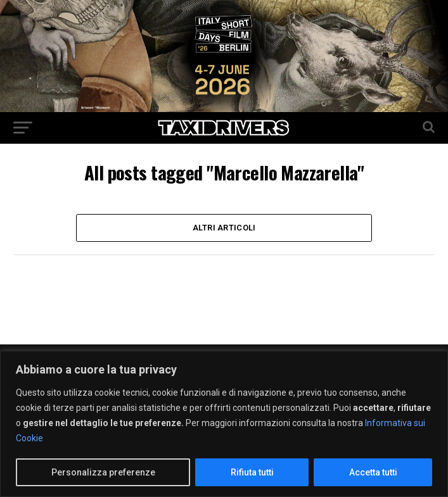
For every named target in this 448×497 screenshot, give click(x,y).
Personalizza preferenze (103, 472)
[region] (224, 424)
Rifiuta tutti (252, 472)
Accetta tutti (373, 472)
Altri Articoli (224, 228)
